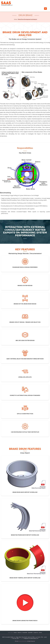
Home (15, 633)
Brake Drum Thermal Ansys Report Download (25, 578)
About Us (20, 633)
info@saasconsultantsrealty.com (31, 638)
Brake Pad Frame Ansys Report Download (25, 535)
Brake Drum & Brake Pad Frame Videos (25, 621)
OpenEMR (30, 633)
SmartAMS (25, 633)
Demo (40, 633)
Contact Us (36, 633)
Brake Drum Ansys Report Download (25, 492)
